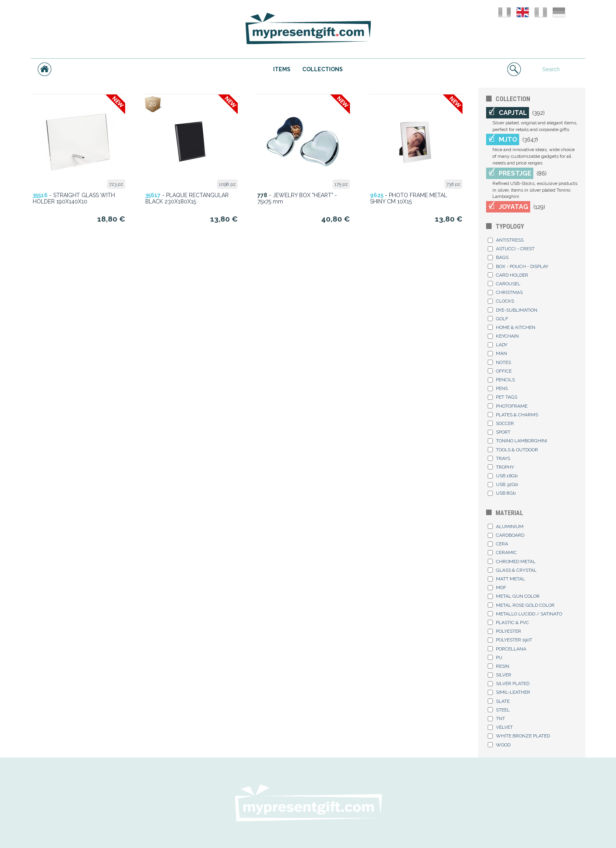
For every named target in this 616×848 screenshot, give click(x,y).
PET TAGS (502, 397)
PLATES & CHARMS (513, 415)
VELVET (500, 727)
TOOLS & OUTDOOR (513, 450)
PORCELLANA (507, 649)
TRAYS (499, 458)
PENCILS (501, 380)
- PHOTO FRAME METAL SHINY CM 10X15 (409, 198)
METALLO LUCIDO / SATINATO (525, 614)
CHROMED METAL (512, 562)
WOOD (499, 745)
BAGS (498, 257)
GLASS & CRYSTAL (512, 570)
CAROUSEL (504, 284)
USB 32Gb (503, 484)
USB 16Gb (503, 476)
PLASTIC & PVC (508, 623)
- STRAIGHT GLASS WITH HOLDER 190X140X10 (74, 198)
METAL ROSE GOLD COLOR (521, 605)
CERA (498, 544)
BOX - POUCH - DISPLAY (518, 266)
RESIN (499, 666)
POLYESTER (504, 631)
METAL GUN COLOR (514, 596)
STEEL (499, 710)
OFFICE (500, 371)
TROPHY (501, 467)
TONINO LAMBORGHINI (517, 441)
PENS (498, 388)
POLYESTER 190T (510, 640)
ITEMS (282, 69)
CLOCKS (501, 301)
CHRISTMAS (505, 292)
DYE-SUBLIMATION (512, 310)
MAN (497, 353)
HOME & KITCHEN (511, 327)
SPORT (499, 432)
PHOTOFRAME (508, 406)
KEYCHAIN (503, 336)
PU (495, 658)
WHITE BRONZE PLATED (519, 736)
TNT (496, 719)
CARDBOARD (506, 535)
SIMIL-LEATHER (509, 692)
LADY (498, 345)
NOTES (499, 362)
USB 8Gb (502, 493)
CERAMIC (502, 552)
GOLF (498, 319)
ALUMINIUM (506, 527)
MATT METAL (506, 579)
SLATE (499, 701)
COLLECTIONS (323, 69)
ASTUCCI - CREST (511, 249)
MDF (497, 588)
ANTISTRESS (506, 240)
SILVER (499, 675)
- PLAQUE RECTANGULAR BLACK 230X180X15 (187, 198)
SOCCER (501, 423)
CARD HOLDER (508, 275)
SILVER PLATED (509, 684)
